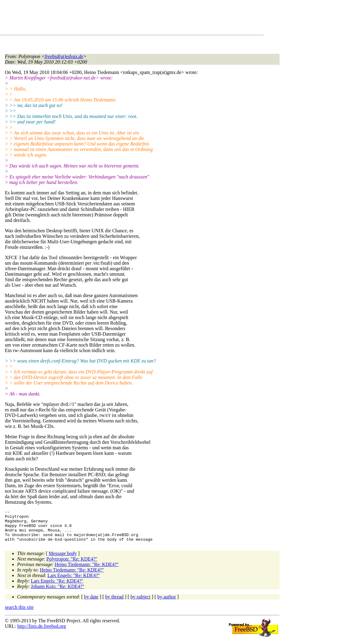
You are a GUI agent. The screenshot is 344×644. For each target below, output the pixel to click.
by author (167, 603)
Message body (63, 560)
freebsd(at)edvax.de (64, 56)
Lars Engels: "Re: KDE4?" (74, 582)
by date (91, 603)
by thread (114, 603)
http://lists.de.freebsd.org (41, 633)
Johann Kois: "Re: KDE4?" (58, 593)
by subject (141, 603)
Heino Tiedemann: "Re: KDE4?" (87, 571)
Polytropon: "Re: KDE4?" (72, 565)
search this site (19, 614)
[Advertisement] (116, 19)
